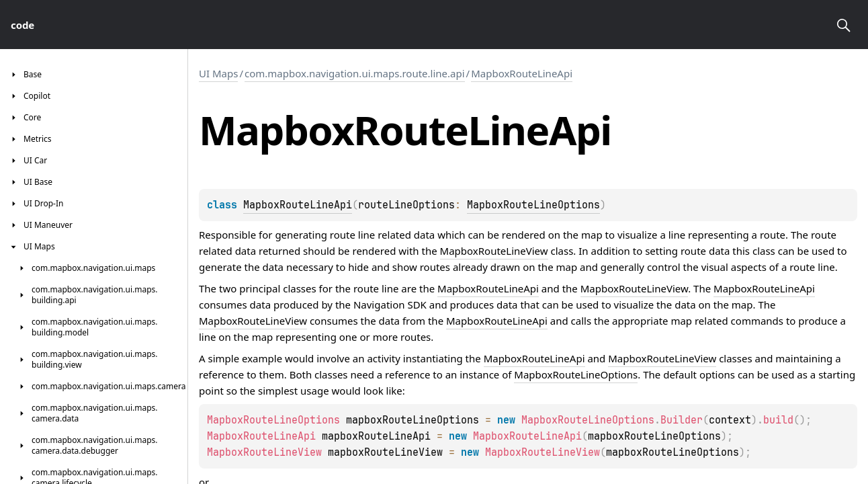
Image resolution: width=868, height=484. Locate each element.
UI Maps (218, 73)
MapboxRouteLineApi (522, 73)
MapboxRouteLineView (494, 251)
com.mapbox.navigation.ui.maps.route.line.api (355, 73)
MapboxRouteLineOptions (533, 205)
